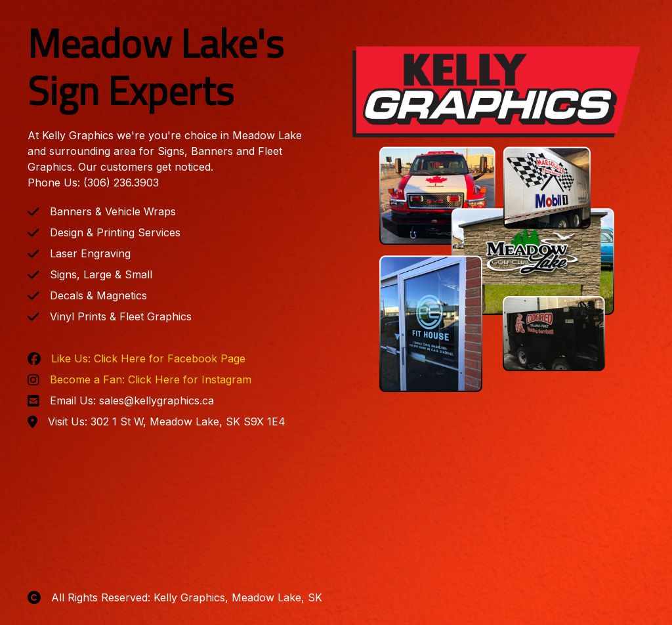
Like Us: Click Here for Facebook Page (148, 358)
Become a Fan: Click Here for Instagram (151, 379)
